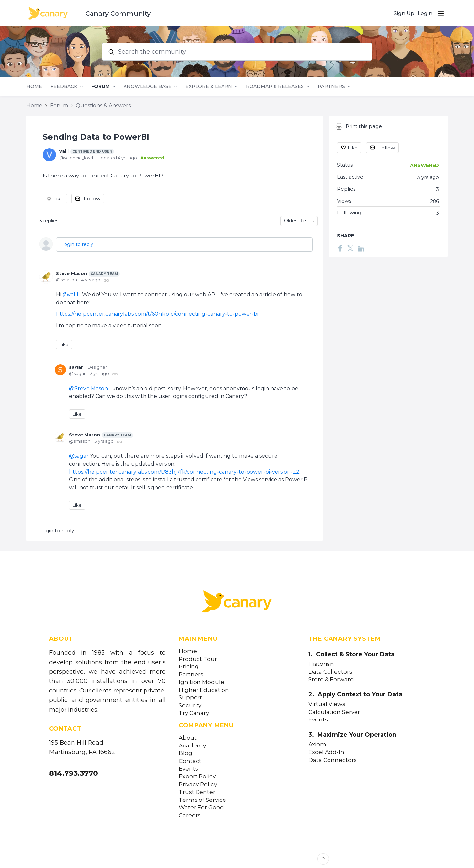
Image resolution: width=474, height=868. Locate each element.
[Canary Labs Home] (237, 603)
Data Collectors (330, 672)
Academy (192, 746)
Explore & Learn (209, 86)
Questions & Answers (103, 106)
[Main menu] (441, 13)
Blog (185, 753)
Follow (92, 198)
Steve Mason (88, 274)
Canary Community (118, 14)
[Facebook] (340, 248)
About (188, 738)
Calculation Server (334, 712)
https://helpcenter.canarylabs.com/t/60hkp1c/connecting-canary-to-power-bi (157, 314)
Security (190, 705)
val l (87, 151)
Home (34, 86)
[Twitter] (350, 248)
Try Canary (194, 713)
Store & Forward (331, 679)
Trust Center (197, 792)
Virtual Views (327, 704)
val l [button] (73, 295)
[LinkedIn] (361, 248)
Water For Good (201, 808)
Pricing (189, 667)
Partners (331, 86)
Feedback (64, 86)
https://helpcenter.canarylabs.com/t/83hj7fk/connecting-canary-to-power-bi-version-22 (184, 472)
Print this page (359, 126)
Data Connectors (333, 760)
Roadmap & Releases (275, 86)
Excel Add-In (326, 752)
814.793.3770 (74, 773)
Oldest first (297, 221)
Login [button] (425, 13)
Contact (190, 761)
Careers (190, 815)
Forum (100, 86)
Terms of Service (202, 800)
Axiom (317, 744)
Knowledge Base (147, 86)
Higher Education (204, 690)
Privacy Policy (198, 785)
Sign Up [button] (404, 13)
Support (190, 698)
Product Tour (198, 659)
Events (188, 769)
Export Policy (197, 777)
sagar (76, 367)
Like (58, 198)
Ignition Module (201, 682)
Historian (321, 664)
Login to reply (77, 244)
